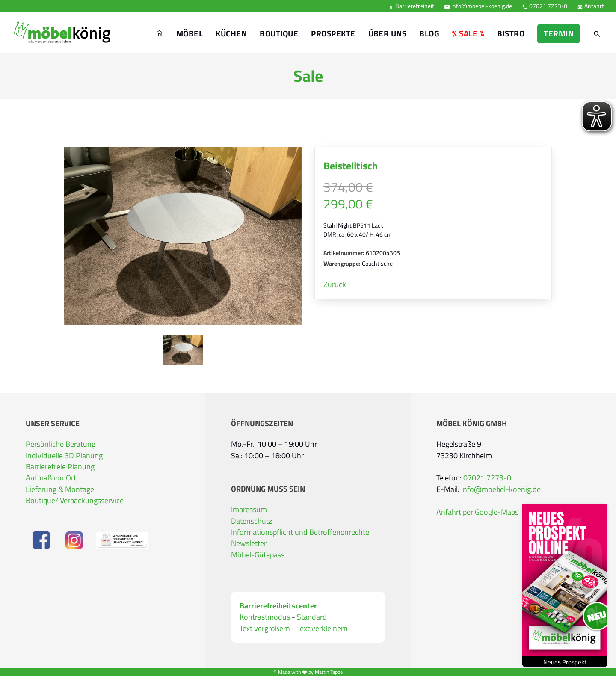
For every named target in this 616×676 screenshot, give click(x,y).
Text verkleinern (322, 629)
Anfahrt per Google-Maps (477, 512)
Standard (312, 617)
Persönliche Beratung (61, 444)
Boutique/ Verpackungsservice (75, 501)
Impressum (249, 510)
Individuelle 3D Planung (64, 456)
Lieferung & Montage (60, 489)
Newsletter (249, 543)
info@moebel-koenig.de (478, 6)
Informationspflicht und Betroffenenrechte (300, 532)
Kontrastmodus (265, 617)
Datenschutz (252, 521)
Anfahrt (591, 6)
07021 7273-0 (545, 6)
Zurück (335, 285)
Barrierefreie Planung (60, 467)
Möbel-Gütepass (258, 555)
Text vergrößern (265, 629)
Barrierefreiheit (411, 6)
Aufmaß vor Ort (51, 478)
